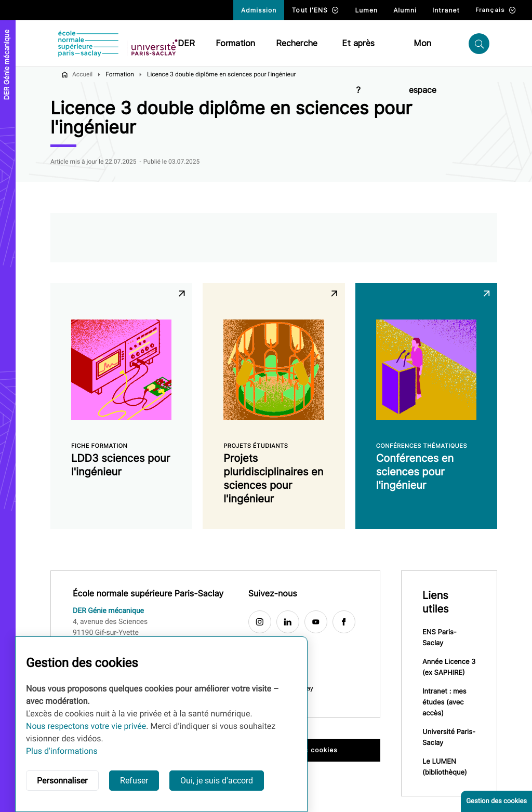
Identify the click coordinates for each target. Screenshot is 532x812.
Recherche (297, 43)
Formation (235, 43)
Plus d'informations (62, 751)
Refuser (134, 781)
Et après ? (358, 53)
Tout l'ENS (316, 10)
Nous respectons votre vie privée (86, 726)
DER (186, 43)
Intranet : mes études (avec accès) (444, 702)
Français (496, 10)
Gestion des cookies (496, 801)
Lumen (366, 10)
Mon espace (423, 53)
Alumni (405, 10)
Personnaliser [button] (62, 781)
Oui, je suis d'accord (217, 781)
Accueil (82, 74)
